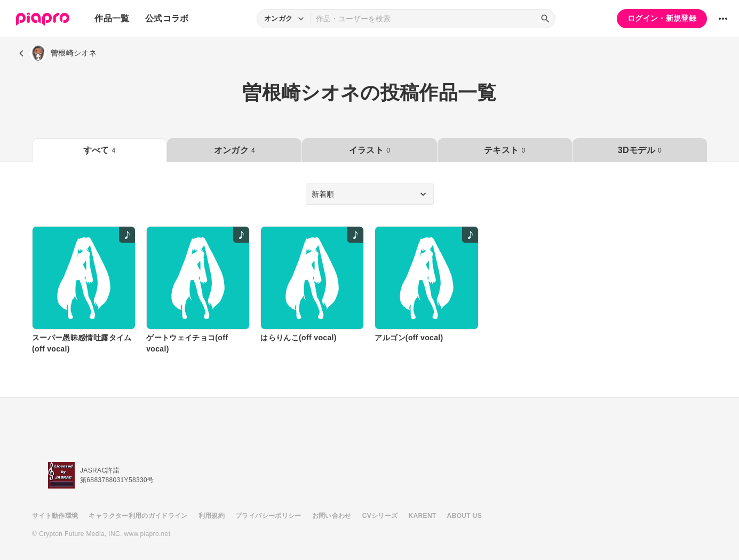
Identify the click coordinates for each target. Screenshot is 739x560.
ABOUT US (464, 516)
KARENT (423, 516)
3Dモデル (640, 150)
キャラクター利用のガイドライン (138, 516)
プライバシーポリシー (268, 516)
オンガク (235, 150)
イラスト (369, 150)
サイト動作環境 (55, 516)
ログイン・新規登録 (662, 18)
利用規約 (212, 516)
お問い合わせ (332, 516)
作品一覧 (112, 18)
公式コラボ (167, 18)
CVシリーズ (380, 516)
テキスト (504, 150)
